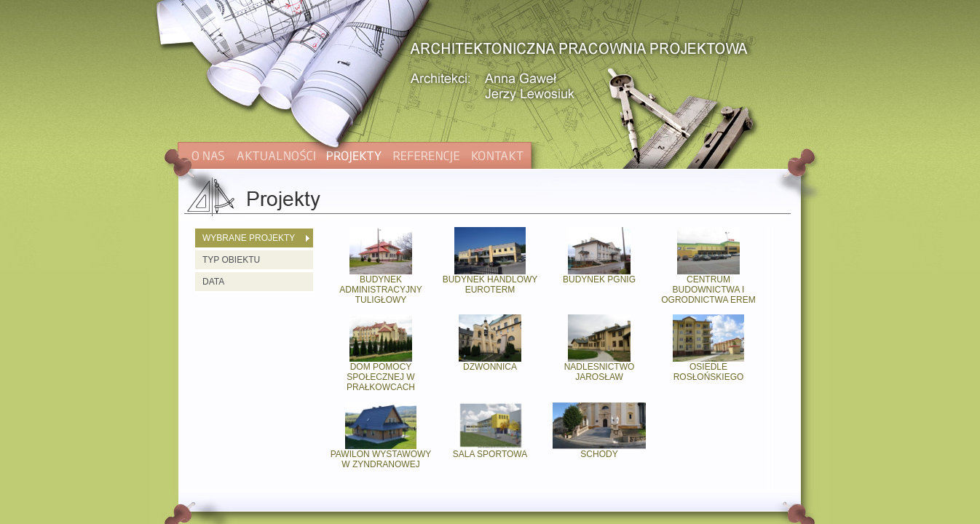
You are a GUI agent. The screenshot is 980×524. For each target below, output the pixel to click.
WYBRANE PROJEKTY (249, 238)
